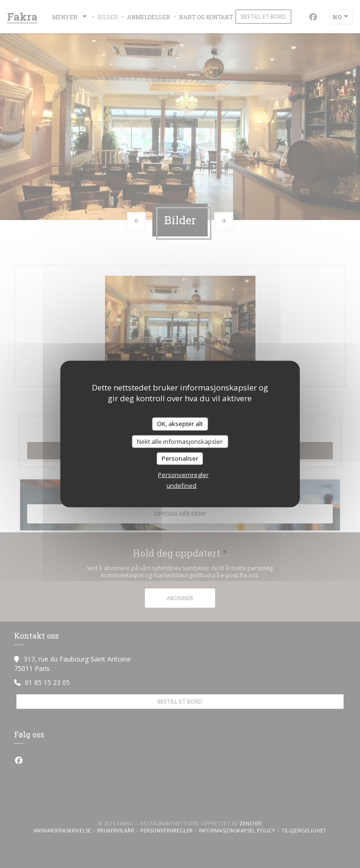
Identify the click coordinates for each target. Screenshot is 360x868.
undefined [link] (181, 485)
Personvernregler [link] (183, 474)
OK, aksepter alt (180, 424)
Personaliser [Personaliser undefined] (180, 458)
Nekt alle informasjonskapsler (180, 441)
